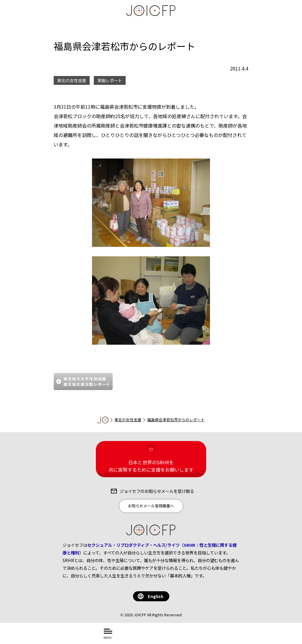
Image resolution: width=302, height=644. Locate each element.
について (138, 637)
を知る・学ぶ (170, 637)
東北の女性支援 (128, 420)
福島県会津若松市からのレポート (176, 420)
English (156, 596)
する (195, 637)
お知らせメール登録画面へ (151, 506)
